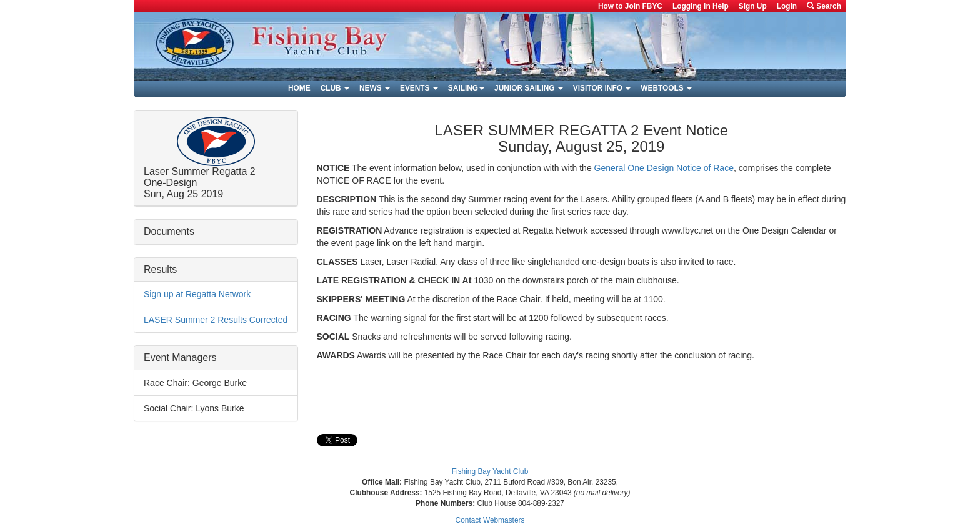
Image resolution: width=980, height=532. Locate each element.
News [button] (375, 88)
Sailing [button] (466, 88)
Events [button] (419, 88)
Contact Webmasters (490, 520)
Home (299, 88)
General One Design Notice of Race (664, 168)
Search (824, 6)
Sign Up (753, 6)
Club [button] (335, 88)
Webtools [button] (666, 88)
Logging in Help (701, 6)
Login (787, 6)
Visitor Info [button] (602, 88)
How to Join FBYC (630, 6)
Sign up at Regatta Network (197, 294)
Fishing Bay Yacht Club (490, 471)
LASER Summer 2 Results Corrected (216, 320)
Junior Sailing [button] (529, 88)
